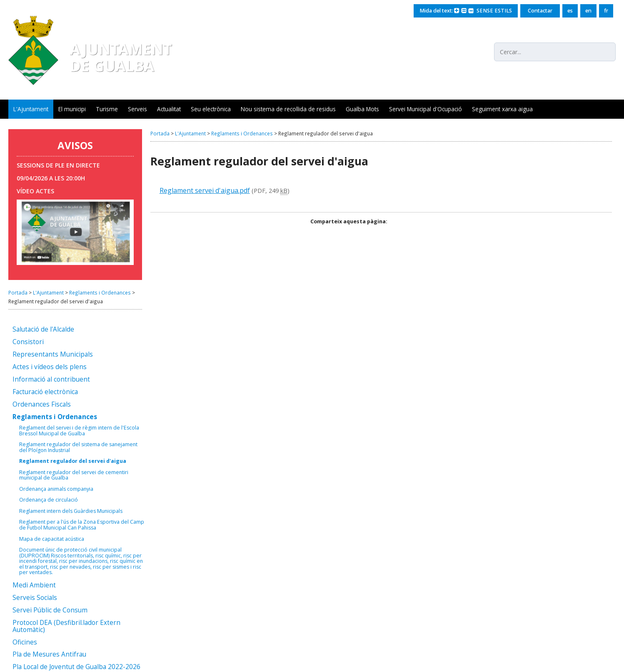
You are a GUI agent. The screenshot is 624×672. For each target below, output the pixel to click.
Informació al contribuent (51, 380)
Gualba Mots (362, 109)
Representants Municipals (53, 355)
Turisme (107, 109)
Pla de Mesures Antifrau (49, 655)
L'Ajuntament (31, 109)
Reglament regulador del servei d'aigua (73, 461)
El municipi (72, 109)
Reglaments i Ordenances (100, 292)
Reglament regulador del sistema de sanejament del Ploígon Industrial (78, 447)
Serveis (137, 109)
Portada (18, 292)
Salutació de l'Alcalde (43, 330)
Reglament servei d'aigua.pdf (205, 190)
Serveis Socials (35, 598)
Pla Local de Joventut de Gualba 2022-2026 (76, 667)
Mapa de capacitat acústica (52, 539)
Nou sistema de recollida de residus (288, 109)
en (588, 11)
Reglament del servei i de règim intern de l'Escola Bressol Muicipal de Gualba (79, 431)
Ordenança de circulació (49, 500)
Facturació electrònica (45, 392)
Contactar (540, 11)
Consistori (28, 342)
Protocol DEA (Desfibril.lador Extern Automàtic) (66, 627)
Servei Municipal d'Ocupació (426, 109)
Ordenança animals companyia (56, 489)
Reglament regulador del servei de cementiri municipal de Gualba (74, 475)
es (570, 11)
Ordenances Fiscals (42, 405)
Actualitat (169, 109)
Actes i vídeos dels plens (50, 367)
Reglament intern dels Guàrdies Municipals (71, 511)
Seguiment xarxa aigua (502, 109)
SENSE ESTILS (494, 11)
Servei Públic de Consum (50, 611)
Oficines (25, 643)
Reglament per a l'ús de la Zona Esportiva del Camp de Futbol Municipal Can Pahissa (82, 525)
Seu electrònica (211, 109)
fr (606, 11)
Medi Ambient (34, 586)
